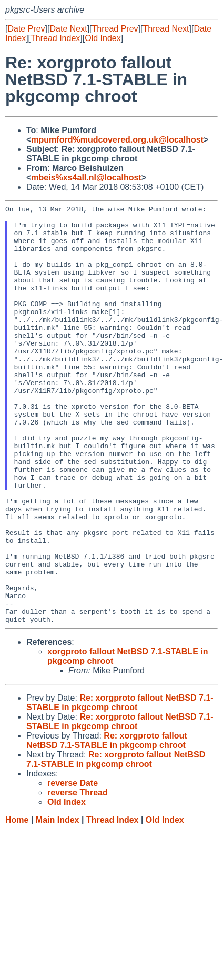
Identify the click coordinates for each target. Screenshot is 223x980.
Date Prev (26, 29)
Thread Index (55, 38)
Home (17, 903)
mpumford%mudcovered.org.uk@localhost (117, 140)
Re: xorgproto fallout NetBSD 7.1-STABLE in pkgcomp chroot (120, 786)
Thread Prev (115, 29)
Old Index (103, 38)
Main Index (58, 903)
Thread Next (166, 29)
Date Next (68, 29)
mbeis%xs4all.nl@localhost (86, 178)
